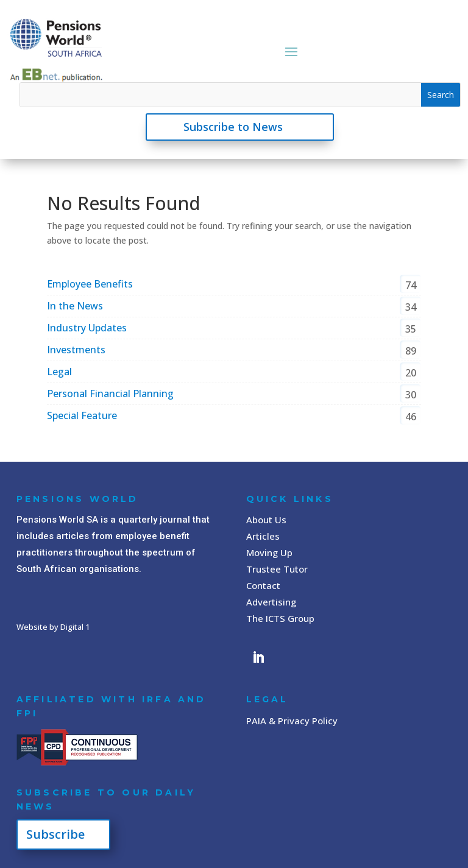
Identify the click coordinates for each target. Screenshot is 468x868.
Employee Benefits (90, 284)
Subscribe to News (233, 127)
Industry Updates (87, 328)
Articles (263, 536)
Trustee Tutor (277, 569)
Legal (59, 372)
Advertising (271, 602)
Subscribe (55, 834)
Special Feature (82, 415)
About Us (266, 520)
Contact (263, 585)
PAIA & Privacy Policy (292, 721)
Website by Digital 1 (53, 627)
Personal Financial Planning (110, 393)
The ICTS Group (280, 618)
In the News (75, 306)
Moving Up (269, 552)
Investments (76, 350)
